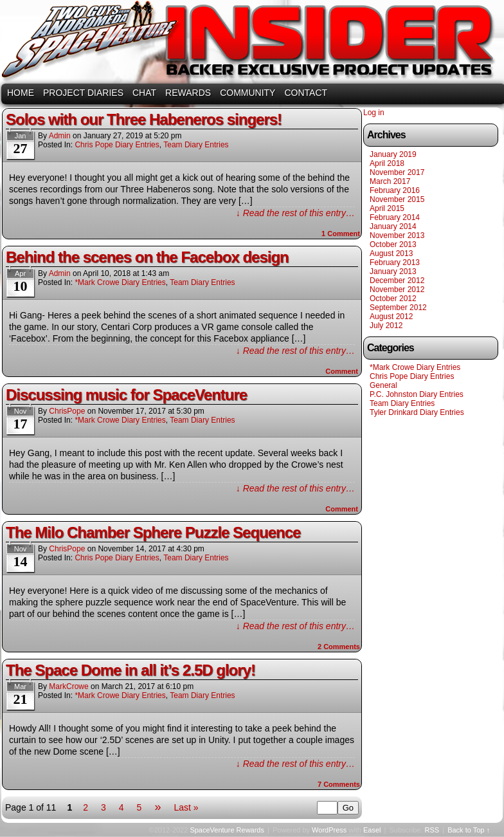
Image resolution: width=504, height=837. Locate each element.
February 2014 (395, 217)
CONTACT (306, 93)
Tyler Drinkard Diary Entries (417, 412)
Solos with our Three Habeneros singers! (144, 119)
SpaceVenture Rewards (251, 43)
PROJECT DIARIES (83, 93)
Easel (372, 830)
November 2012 (397, 290)
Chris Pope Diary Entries (117, 145)
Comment (341, 234)
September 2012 (398, 308)
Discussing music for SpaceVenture (126, 395)
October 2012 (393, 299)
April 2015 (387, 208)
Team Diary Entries (196, 145)
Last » (186, 807)
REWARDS (188, 93)
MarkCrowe (68, 686)
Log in (374, 113)
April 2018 (387, 163)
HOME (21, 93)
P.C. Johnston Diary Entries (417, 394)
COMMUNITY (248, 93)
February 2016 (395, 190)
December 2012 (397, 281)
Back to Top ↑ (469, 830)
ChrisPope (67, 411)
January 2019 (393, 154)
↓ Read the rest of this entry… (295, 213)
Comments (339, 647)
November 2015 (397, 199)
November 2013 (397, 235)
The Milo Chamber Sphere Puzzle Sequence (153, 532)
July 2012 (386, 326)
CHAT (144, 93)
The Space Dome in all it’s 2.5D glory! (130, 670)
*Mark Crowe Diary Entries (120, 282)
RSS (432, 830)
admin (60, 136)
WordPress (329, 830)
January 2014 (393, 226)
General (383, 385)
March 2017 (390, 181)
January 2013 (393, 271)
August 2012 (391, 317)
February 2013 (395, 262)
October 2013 (393, 244)
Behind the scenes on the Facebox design (147, 257)
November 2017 (397, 172)
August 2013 (391, 253)
